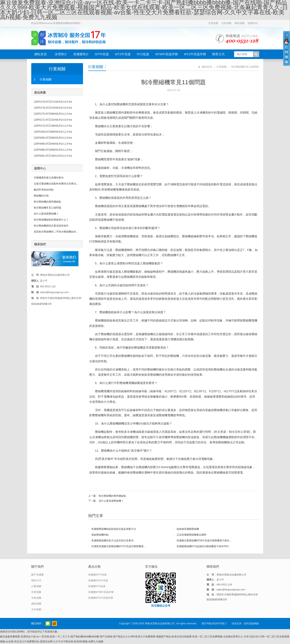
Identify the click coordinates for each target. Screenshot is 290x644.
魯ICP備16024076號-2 (214, 624)
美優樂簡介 (81, 54)
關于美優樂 (37, 575)
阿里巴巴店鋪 (54, 624)
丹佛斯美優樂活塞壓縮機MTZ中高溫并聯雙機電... (119, 546)
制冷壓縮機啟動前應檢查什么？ (51, 220)
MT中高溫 (102, 54)
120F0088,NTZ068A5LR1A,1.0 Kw (53, 150)
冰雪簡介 (61, 54)
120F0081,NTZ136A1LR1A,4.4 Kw (53, 156)
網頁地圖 (239, 23)
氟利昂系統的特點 (44, 190)
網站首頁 (41, 54)
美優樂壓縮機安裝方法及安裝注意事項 (112, 541)
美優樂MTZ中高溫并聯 (101, 598)
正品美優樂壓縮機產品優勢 (191, 535)
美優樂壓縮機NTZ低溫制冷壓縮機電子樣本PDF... (203, 546)
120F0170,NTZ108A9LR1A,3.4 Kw (53, 126)
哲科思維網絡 (251, 624)
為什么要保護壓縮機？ (111, 501)
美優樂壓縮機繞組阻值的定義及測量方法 (114, 529)
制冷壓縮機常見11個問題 (48, 208)
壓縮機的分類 (41, 196)
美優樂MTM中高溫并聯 (101, 592)
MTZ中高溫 (123, 54)
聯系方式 (218, 54)
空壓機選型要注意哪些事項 (49, 178)
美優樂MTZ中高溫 (98, 580)
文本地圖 (36, 609)
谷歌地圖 (226, 23)
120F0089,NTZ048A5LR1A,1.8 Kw (53, 144)
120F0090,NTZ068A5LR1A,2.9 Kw (53, 138)
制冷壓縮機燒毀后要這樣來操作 (51, 226)
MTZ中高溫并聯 (195, 54)
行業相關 (96, 67)
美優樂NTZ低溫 (97, 586)
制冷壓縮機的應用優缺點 (112, 496)
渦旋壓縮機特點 (100, 535)
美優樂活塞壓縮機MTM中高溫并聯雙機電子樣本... (204, 541)
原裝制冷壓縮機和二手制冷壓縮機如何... (56, 232)
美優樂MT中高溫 (97, 575)
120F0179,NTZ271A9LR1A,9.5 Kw (53, 102)
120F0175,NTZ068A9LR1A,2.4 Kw (53, 114)
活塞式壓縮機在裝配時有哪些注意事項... (56, 184)
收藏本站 (253, 23)
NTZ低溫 (143, 54)
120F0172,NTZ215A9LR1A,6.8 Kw (53, 120)
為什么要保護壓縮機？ (46, 214)
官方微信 (48, 624)
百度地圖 (213, 23)
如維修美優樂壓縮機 (188, 529)
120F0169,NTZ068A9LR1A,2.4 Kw (53, 132)
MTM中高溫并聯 (167, 54)
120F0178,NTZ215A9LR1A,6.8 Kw (53, 108)
